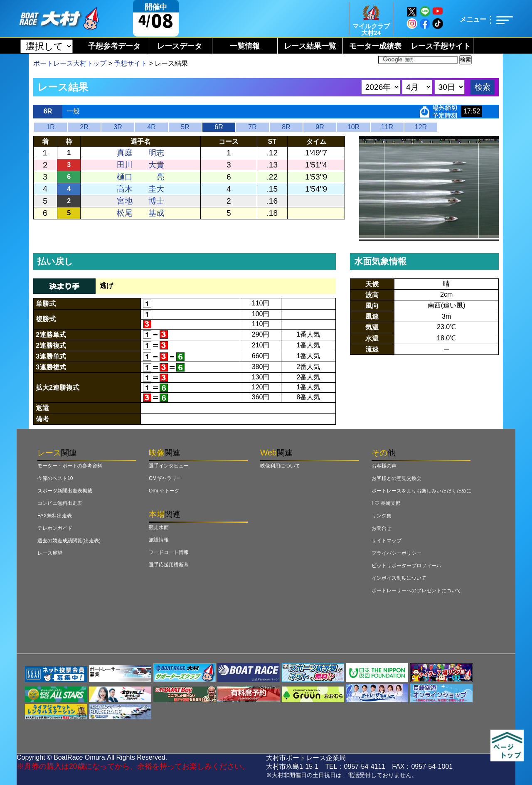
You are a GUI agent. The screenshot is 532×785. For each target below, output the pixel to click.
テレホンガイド (55, 528)
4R (151, 127)
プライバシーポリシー (397, 553)
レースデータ (180, 46)
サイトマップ (387, 541)
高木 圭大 (140, 189)
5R (185, 127)
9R (320, 127)
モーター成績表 (375, 46)
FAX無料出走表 (55, 516)
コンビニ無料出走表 (60, 503)
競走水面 (159, 527)
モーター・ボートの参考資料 (70, 466)
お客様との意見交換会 (397, 478)
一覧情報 (245, 46)
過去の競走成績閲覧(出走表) (69, 541)
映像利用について (280, 466)
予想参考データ (114, 46)
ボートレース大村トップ (70, 63)
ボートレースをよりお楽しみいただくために (421, 491)
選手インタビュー (169, 466)
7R (252, 127)
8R (286, 127)
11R (387, 127)
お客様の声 (384, 466)
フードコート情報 (169, 552)
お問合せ (382, 528)
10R (353, 127)
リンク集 (382, 516)
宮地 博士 (140, 201)
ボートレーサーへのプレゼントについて (416, 591)
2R (84, 127)
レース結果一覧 (310, 46)
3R (118, 127)
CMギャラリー (165, 478)
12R (421, 127)
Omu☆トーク (164, 491)
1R (50, 127)
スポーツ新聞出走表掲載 (65, 491)
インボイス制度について (399, 578)
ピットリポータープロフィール (406, 566)
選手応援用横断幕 (169, 565)
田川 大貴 (140, 165)
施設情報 (159, 540)
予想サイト (131, 63)
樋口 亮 (140, 177)
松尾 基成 (140, 213)
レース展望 (50, 553)
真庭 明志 (140, 153)
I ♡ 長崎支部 (386, 503)
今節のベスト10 (55, 478)
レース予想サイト (441, 46)
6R (219, 127)
